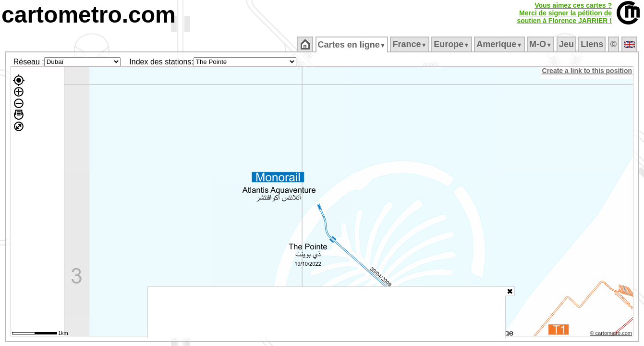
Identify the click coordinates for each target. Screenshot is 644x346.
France (410, 44)
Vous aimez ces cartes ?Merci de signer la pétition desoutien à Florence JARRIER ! (564, 13)
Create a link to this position (588, 71)
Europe (452, 44)
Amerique (500, 44)
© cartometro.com (612, 334)
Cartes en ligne (352, 45)
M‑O (541, 44)
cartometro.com (89, 15)
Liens (593, 44)
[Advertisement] (327, 312)
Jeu (567, 44)
